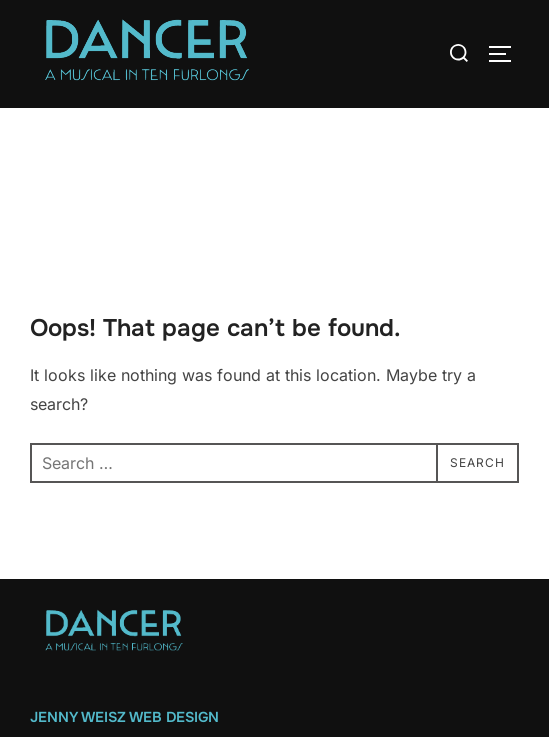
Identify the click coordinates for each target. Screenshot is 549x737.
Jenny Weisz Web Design (124, 717)
